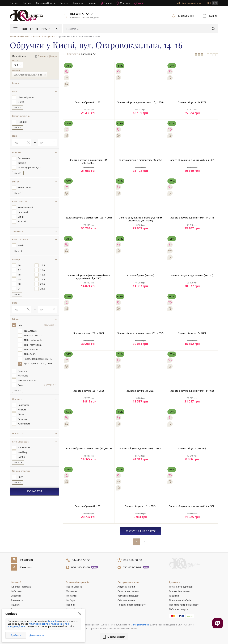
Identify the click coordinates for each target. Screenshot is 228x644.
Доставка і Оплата (45, 3)
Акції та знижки (126, 587)
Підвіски (16, 605)
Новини (92, 3)
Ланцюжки (17, 600)
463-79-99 (132, 567)
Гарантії (106, 3)
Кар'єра (70, 600)
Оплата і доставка (179, 591)
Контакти (78, 3)
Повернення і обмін (180, 600)
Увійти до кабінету (189, 3)
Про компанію (74, 587)
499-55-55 (81, 560)
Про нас (14, 3)
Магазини (123, 3)
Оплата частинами (128, 591)
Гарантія (174, 596)
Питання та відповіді (181, 587)
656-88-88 (133, 560)
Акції (139, 3)
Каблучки (16, 591)
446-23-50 (80, 567)
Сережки (16, 596)
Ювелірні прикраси (22, 587)
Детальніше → (37, 635)
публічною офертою (39, 624)
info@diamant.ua (141, 625)
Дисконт (64, 3)
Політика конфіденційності (184, 605)
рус (215, 3)
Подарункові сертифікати (132, 605)
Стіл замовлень (126, 600)
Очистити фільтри (47, 56)
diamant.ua (53, 621)
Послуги (27, 3)
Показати (35, 491)
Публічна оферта (179, 609)
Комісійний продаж (128, 596)
